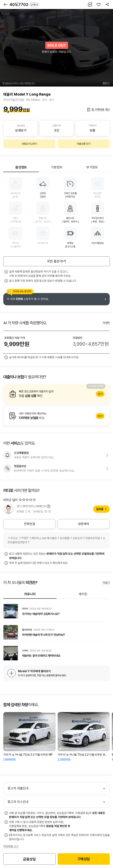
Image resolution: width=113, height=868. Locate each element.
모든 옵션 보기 (57, 261)
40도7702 (24, 5)
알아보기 (56, 394)
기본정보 (57, 167)
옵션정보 (21, 167)
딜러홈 (100, 509)
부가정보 (92, 167)
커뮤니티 (30, 594)
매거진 (83, 594)
